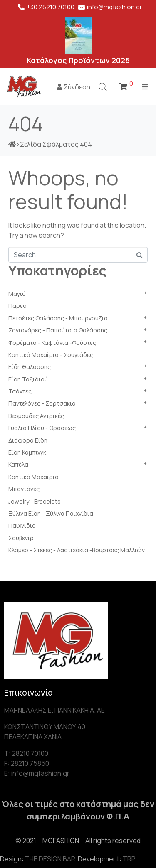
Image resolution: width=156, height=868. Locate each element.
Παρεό (17, 306)
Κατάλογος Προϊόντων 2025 (78, 60)
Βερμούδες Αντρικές (36, 416)
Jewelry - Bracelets (35, 501)
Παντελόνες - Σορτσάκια (42, 403)
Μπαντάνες (24, 489)
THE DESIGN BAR (50, 859)
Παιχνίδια (22, 525)
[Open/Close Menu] (145, 87)
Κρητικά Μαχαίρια (33, 477)
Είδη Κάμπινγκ (27, 452)
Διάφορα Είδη (28, 440)
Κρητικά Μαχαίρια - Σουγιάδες (51, 355)
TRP (129, 859)
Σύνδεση (73, 87)
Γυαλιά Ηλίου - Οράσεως (42, 428)
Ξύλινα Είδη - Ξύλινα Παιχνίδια (51, 513)
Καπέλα (18, 464)
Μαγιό (17, 294)
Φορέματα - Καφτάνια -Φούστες (52, 343)
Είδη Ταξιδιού (28, 379)
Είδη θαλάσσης (30, 367)
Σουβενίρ (21, 538)
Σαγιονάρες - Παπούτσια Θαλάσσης (58, 330)
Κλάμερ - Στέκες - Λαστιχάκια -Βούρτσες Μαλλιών (77, 550)
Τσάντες (20, 391)
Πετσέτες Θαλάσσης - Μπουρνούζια (58, 318)
